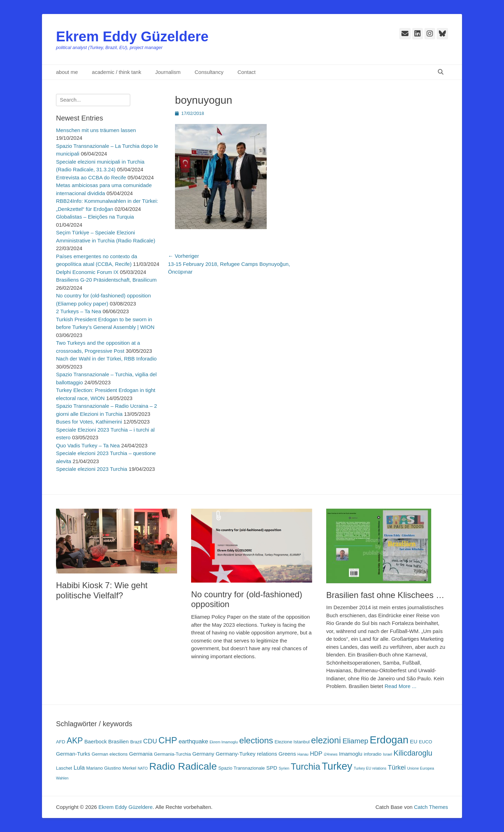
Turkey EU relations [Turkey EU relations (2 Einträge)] (370, 768)
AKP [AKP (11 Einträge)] (75, 741)
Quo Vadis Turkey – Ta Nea (88, 445)
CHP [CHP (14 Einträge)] (168, 740)
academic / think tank (117, 72)
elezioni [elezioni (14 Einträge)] (326, 740)
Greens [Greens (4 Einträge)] (287, 754)
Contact (247, 72)
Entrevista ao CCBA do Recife (91, 177)
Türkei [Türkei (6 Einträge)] (397, 767)
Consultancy (209, 72)
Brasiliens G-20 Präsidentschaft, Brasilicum (106, 280)
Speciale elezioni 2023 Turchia (92, 469)
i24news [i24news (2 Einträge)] (331, 754)
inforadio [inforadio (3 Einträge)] (373, 754)
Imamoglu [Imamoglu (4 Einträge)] (351, 754)
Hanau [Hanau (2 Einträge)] (303, 754)
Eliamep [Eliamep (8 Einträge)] (355, 741)
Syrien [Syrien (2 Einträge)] (284, 768)
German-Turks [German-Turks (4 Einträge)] (73, 754)
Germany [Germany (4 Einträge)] (203, 754)
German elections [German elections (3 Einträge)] (110, 754)
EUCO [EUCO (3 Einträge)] (426, 742)
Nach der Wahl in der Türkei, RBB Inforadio (106, 359)
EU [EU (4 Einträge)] (414, 741)
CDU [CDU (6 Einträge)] (150, 741)
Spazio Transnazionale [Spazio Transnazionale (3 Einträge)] (242, 768)
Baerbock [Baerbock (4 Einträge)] (96, 741)
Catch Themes (431, 807)
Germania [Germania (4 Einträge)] (141, 754)
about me (67, 72)
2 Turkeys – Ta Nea (79, 311)
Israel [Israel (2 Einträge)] (387, 754)
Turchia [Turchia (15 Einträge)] (306, 766)
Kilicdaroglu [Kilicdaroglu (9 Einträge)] (413, 753)
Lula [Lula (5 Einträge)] (79, 768)
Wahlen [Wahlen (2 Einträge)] (62, 778)
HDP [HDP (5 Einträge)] (316, 754)
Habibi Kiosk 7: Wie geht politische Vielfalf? (102, 590)
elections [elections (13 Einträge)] (256, 740)
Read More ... (401, 686)
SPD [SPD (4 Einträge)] (272, 768)
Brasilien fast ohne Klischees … (385, 595)
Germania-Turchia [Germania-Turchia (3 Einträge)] (172, 754)
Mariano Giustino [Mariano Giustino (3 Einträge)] (103, 768)
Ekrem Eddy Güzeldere (132, 36)
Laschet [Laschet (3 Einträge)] (64, 768)
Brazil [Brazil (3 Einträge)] (136, 742)
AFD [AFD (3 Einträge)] (61, 742)
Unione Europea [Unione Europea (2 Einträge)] (421, 768)
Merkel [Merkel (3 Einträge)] (129, 768)
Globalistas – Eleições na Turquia (95, 217)
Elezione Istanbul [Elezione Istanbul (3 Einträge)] (292, 742)
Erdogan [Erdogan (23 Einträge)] (389, 740)
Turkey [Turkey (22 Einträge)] (337, 766)
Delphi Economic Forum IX (87, 272)
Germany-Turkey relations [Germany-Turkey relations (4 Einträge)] (246, 754)
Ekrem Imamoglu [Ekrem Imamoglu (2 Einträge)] (224, 742)
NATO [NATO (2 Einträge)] (143, 768)
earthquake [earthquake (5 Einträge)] (193, 741)
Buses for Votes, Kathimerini (89, 422)
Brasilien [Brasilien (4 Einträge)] (118, 741)
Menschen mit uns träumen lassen (96, 130)
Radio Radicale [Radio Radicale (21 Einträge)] (183, 766)
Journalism (168, 72)
